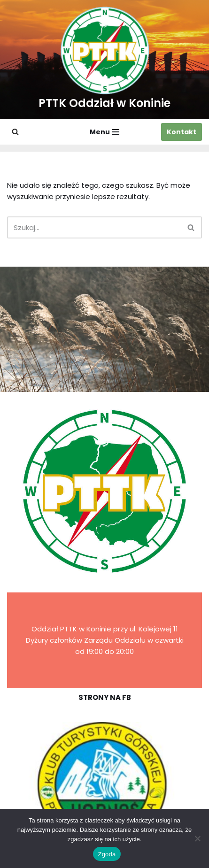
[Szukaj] (15, 132)
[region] (104, 785)
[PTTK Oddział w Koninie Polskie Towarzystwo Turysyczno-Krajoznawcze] (104, 60)
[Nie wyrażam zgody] (197, 838)
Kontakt (182, 132)
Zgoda (107, 854)
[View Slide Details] (104, 785)
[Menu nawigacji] (104, 132)
